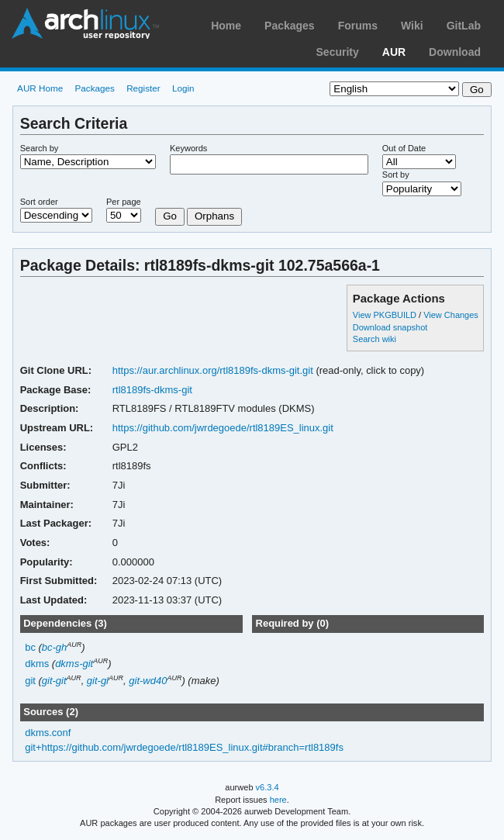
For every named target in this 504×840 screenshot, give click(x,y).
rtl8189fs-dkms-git (152, 390)
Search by (40, 148)
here (278, 800)
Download (455, 52)
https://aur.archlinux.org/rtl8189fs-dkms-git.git (213, 370)
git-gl (98, 681)
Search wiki (375, 339)
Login (183, 88)
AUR (394, 52)
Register (143, 88)
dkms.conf (48, 733)
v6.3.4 (268, 787)
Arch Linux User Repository (85, 23)
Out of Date (404, 148)
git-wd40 (148, 681)
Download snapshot (390, 327)
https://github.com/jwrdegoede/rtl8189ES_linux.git (223, 428)
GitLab (464, 26)
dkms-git (74, 664)
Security (338, 52)
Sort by (396, 175)
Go (170, 216)
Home (226, 26)
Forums (358, 26)
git (30, 681)
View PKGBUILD (386, 315)
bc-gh (54, 647)
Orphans (214, 216)
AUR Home (40, 88)
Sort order (39, 202)
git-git (54, 681)
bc (30, 647)
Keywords (188, 148)
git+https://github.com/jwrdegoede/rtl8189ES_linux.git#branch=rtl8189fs (184, 747)
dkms (37, 664)
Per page (124, 202)
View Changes (451, 315)
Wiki (412, 26)
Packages (290, 26)
